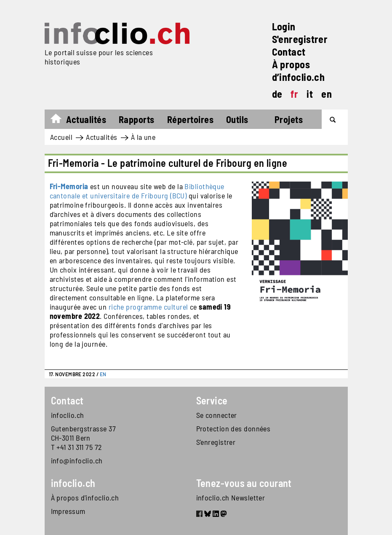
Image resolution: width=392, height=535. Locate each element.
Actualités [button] (86, 119)
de (277, 94)
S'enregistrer (300, 39)
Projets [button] (289, 119)
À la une (143, 137)
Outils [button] (237, 119)
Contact (289, 52)
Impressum (68, 511)
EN (103, 374)
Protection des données (233, 428)
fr (294, 94)
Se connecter (217, 415)
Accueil (60, 120)
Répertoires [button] (190, 119)
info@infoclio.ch (77, 460)
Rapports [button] (137, 119)
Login (284, 26)
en (327, 94)
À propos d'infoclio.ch (85, 498)
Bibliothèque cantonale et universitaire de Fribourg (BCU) (137, 191)
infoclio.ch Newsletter (231, 498)
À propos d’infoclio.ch (299, 71)
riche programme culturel (148, 307)
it (310, 94)
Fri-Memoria (69, 186)
